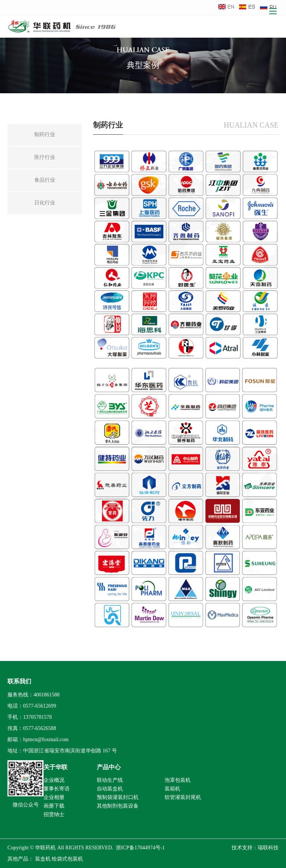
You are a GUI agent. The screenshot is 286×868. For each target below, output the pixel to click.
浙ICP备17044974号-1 (140, 848)
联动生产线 (110, 780)
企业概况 (54, 780)
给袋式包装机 (67, 859)
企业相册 (54, 797)
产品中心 (109, 767)
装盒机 (43, 859)
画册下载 (54, 806)
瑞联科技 (268, 848)
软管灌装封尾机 (183, 797)
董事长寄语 (57, 789)
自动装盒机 (110, 789)
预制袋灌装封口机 (118, 797)
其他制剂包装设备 (118, 806)
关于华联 (55, 767)
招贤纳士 (54, 814)
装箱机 (172, 789)
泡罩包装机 (178, 780)
